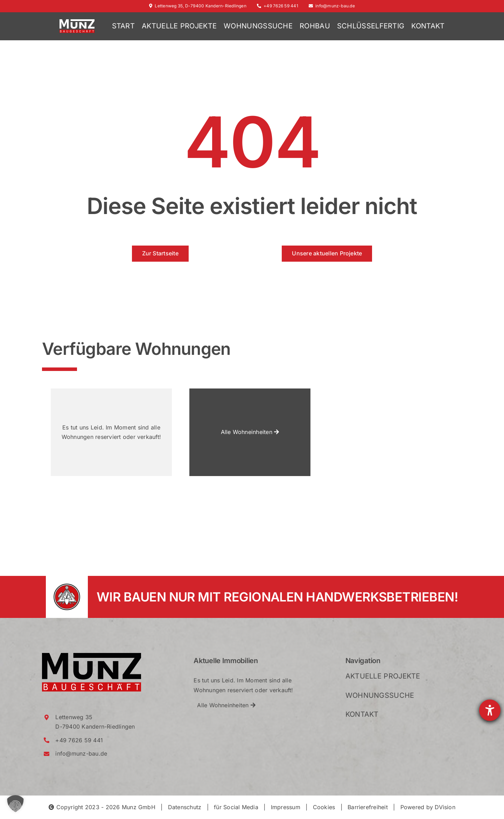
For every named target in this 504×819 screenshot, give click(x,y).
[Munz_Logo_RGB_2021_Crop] (92, 656)
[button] (15, 804)
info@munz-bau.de (332, 6)
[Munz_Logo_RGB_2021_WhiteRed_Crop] (77, 22)
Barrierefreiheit (368, 807)
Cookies (324, 807)
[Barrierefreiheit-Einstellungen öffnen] (490, 710)
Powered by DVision (428, 807)
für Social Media (236, 807)
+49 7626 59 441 (278, 6)
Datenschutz (185, 807)
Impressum (286, 807)
